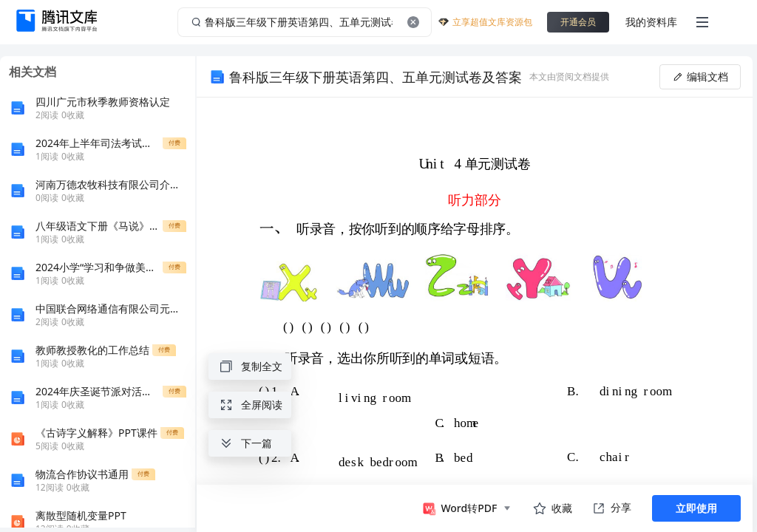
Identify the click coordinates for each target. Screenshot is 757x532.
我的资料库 (651, 22)
